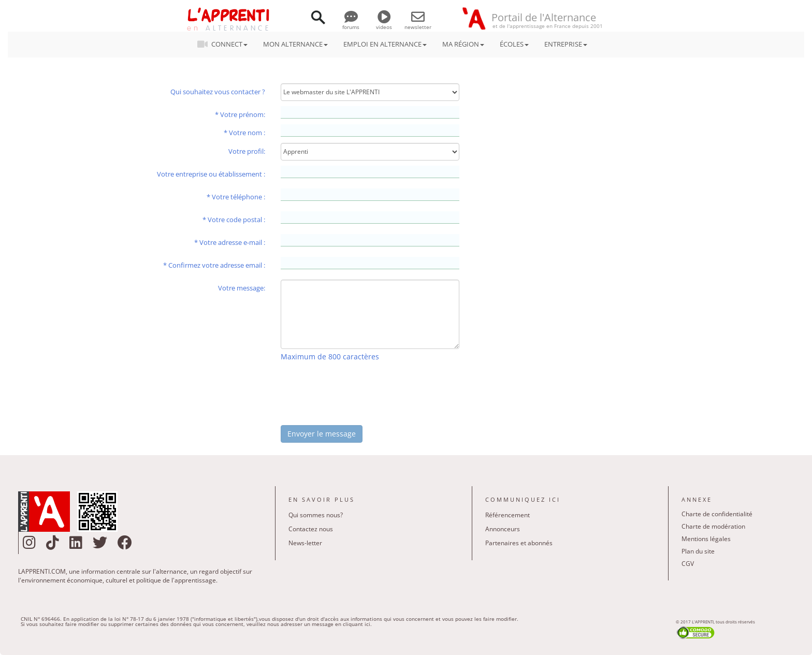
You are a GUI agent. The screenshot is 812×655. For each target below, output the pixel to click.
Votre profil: (247, 151)
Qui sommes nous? (316, 515)
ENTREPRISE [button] (566, 44)
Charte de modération (713, 526)
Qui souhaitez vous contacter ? (218, 92)
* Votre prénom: (240, 114)
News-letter (305, 543)
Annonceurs (503, 529)
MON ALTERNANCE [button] (295, 44)
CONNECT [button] (226, 44)
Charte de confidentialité (717, 514)
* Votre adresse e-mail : (230, 242)
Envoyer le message (322, 434)
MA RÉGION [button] (463, 44)
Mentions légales (706, 539)
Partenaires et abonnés (519, 543)
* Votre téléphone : (236, 197)
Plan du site (698, 551)
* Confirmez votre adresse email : (214, 265)
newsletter (418, 23)
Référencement (508, 515)
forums (351, 23)
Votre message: (242, 288)
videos (384, 23)
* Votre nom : (244, 133)
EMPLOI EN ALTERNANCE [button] (385, 44)
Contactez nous (311, 529)
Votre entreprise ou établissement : (211, 174)
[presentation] (359, 392)
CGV (688, 564)
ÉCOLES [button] (514, 44)
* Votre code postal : (234, 220)
